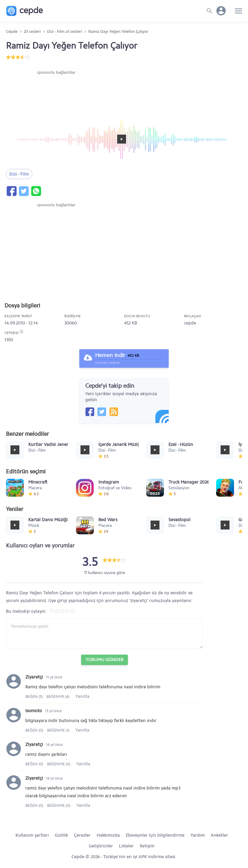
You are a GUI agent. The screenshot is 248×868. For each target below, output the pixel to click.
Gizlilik (61, 835)
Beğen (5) (34, 697)
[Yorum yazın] (104, 634)
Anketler (219, 835)
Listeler (126, 846)
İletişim (147, 846)
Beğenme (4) (58, 697)
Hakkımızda (108, 835)
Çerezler (82, 835)
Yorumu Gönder (104, 660)
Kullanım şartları (32, 835)
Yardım (198, 835)
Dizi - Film (19, 174)
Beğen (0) (35, 730)
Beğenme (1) (58, 730)
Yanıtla (82, 696)
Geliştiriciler (101, 846)
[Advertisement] (56, 93)
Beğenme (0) (59, 764)
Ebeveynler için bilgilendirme (155, 835)
